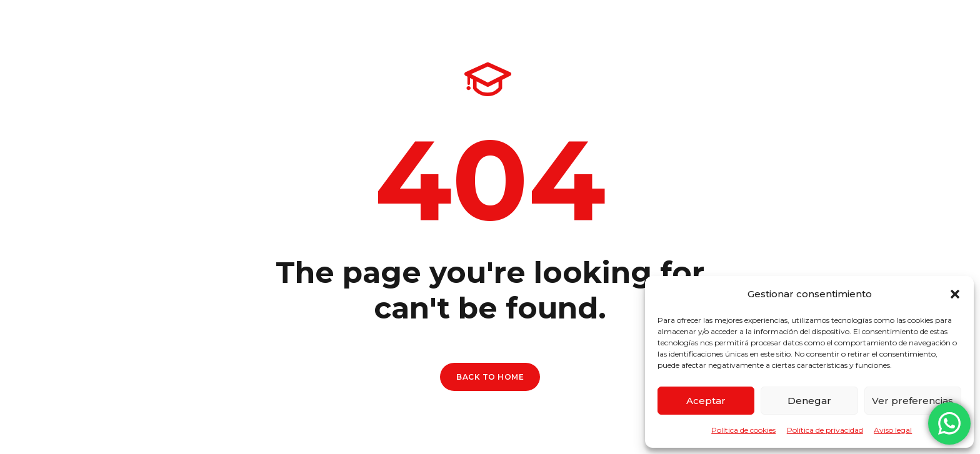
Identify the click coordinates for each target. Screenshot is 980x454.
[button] (955, 294)
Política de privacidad (825, 430)
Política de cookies (743, 430)
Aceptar (706, 401)
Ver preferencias (912, 401)
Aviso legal (893, 430)
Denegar (809, 401)
